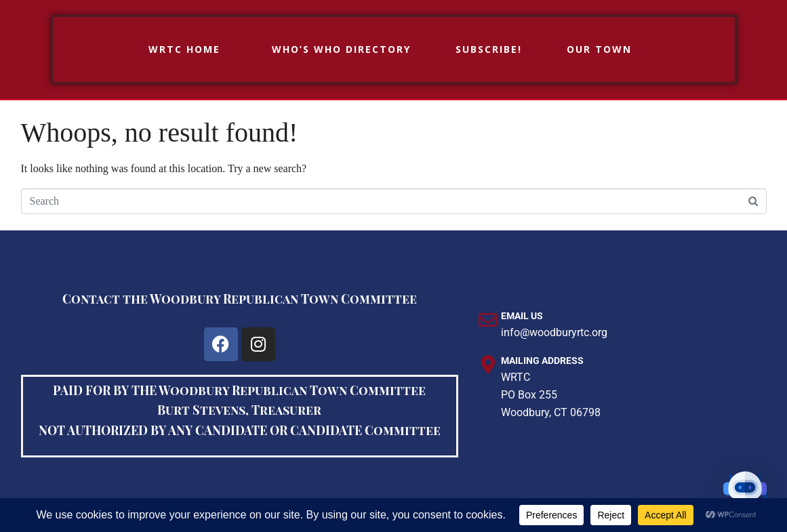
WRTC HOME (184, 49)
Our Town (599, 49)
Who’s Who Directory (341, 49)
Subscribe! (489, 49)
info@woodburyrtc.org (554, 332)
